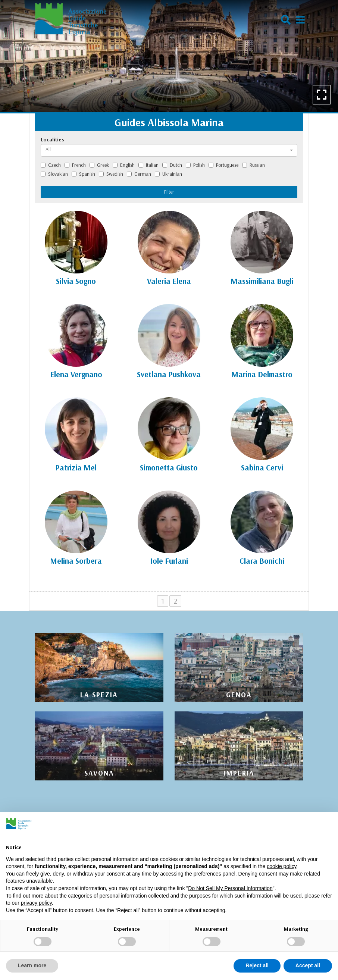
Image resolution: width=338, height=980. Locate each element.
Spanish (83, 174)
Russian (253, 165)
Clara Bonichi (262, 561)
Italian (148, 165)
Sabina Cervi (262, 467)
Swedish (111, 174)
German (139, 174)
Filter (169, 192)
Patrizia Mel (76, 467)
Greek (99, 165)
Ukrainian (168, 174)
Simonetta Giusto (169, 467)
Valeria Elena (169, 281)
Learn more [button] (32, 965)
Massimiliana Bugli (262, 281)
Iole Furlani (169, 561)
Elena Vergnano (76, 374)
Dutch (172, 165)
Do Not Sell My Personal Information (230, 888)
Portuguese (223, 165)
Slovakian (54, 174)
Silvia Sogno (76, 281)
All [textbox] (48, 149)
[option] (169, 56)
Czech (51, 165)
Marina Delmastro (262, 374)
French (75, 165)
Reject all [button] (257, 965)
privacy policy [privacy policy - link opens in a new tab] (36, 903)
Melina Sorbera (76, 561)
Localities (52, 140)
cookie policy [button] (281, 866)
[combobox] (169, 150)
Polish (195, 165)
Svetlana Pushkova (169, 374)
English (124, 165)
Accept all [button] (308, 965)
